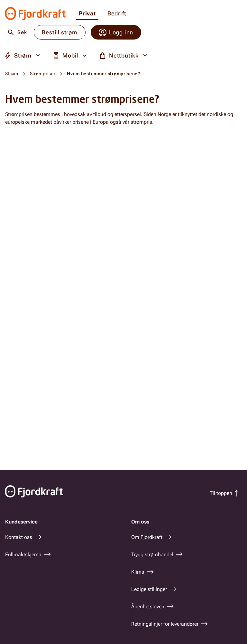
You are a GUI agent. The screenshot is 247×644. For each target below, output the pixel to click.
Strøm (12, 74)
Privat (87, 14)
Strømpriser (43, 74)
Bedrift (117, 14)
